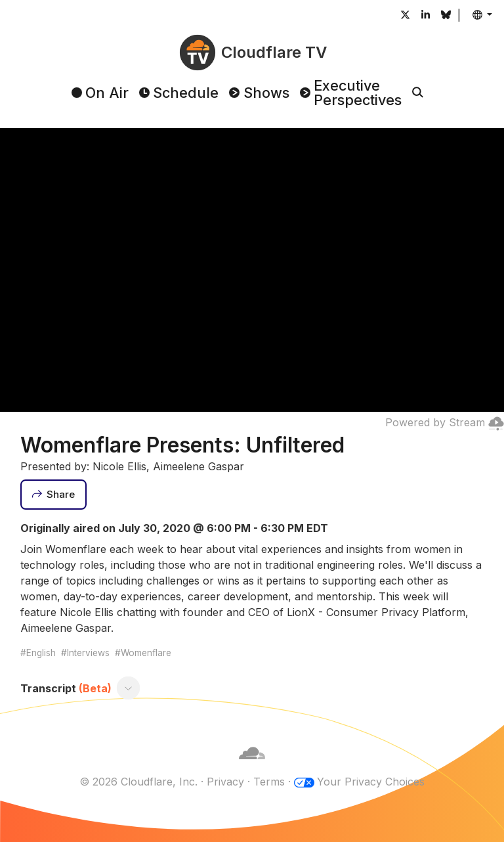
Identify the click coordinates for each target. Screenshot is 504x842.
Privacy (225, 782)
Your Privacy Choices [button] (371, 782)
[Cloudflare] (252, 766)
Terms (269, 782)
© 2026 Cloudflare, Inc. (138, 782)
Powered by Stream (445, 422)
